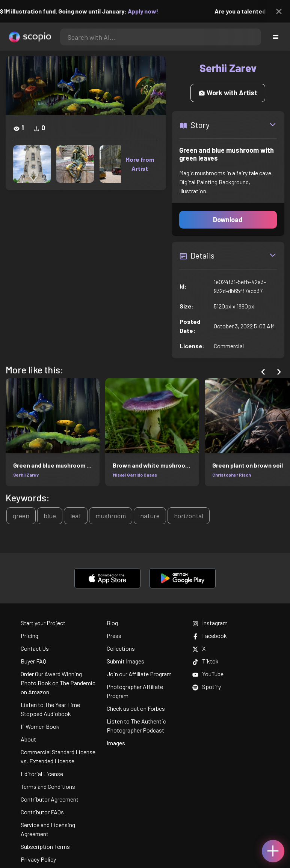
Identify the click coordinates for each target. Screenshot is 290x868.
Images (116, 743)
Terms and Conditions (48, 786)
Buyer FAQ (33, 661)
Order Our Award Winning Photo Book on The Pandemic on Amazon (58, 683)
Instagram (210, 623)
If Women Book (40, 726)
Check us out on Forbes (136, 708)
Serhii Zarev (26, 475)
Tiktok (205, 661)
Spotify (207, 687)
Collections (121, 648)
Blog (112, 623)
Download (228, 220)
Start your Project (43, 623)
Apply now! (148, 11)
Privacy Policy (38, 859)
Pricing (29, 636)
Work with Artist (228, 93)
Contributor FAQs (42, 812)
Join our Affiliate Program (139, 674)
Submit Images (125, 661)
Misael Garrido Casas (135, 475)
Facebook (210, 636)
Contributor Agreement (50, 799)
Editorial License (42, 774)
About (28, 739)
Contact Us (35, 648)
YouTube (208, 674)
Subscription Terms (45, 846)
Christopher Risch (232, 475)
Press (114, 636)
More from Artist (140, 164)
